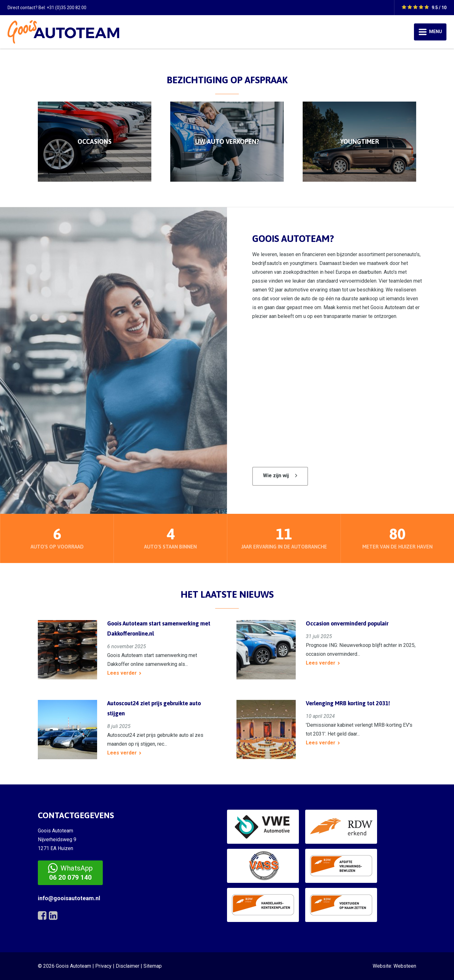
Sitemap (153, 966)
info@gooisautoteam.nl (69, 898)
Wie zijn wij (276, 475)
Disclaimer (128, 966)
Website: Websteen (394, 966)
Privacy (103, 966)
